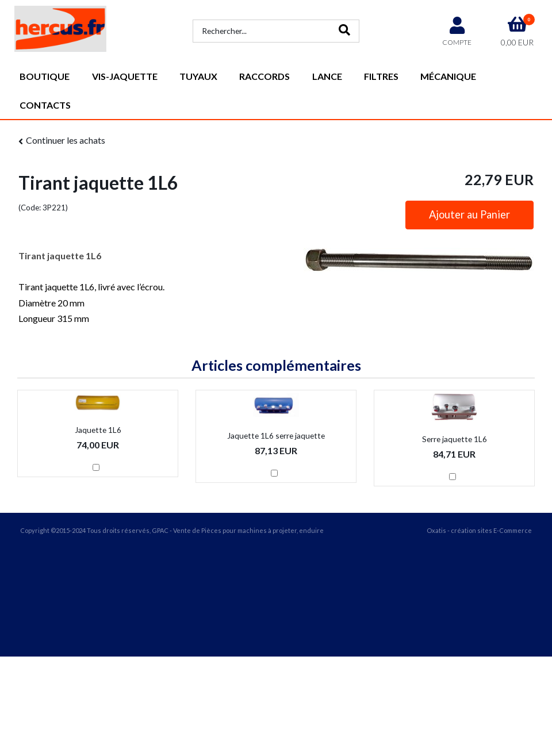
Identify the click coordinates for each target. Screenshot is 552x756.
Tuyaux (198, 76)
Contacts (45, 105)
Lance (327, 76)
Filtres (381, 76)
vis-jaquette (125, 76)
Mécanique (448, 76)
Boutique (45, 76)
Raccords (264, 76)
